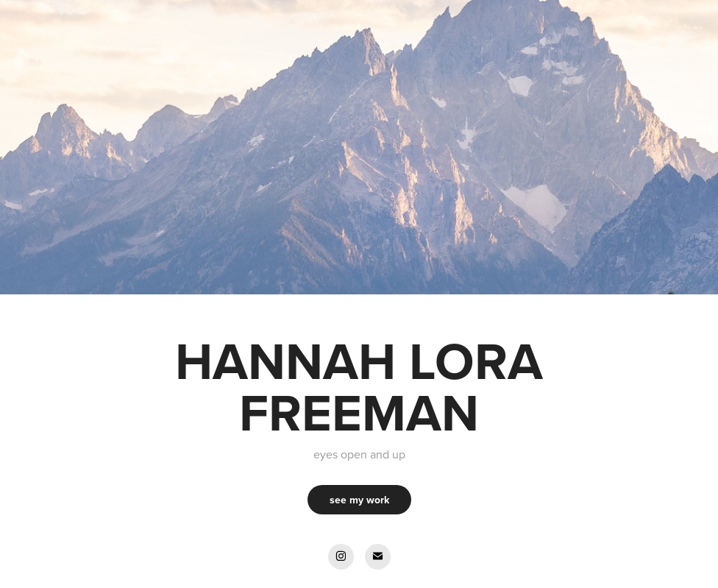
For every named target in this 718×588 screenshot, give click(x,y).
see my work (359, 500)
